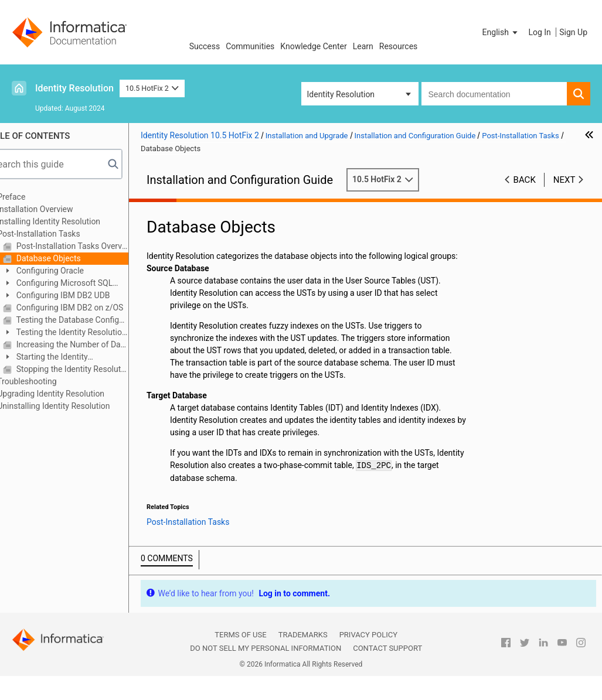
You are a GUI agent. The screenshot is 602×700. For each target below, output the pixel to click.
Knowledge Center (313, 46)
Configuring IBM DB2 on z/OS (91, 308)
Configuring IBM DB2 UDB (84, 295)
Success (205, 46)
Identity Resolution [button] (341, 94)
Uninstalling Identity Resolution (76, 406)
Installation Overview (57, 209)
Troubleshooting (49, 381)
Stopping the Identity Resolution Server (93, 369)
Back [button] (525, 180)
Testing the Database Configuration (93, 320)
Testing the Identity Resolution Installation (87, 333)
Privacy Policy (368, 647)
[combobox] (494, 94)
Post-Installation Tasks (61, 234)
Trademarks (303, 647)
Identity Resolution (74, 88)
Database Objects (69, 258)
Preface (33, 197)
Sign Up (573, 32)
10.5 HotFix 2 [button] (152, 88)
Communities (250, 46)
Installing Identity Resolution (71, 221)
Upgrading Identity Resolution (73, 394)
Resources (399, 46)
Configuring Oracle (71, 271)
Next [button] (564, 180)
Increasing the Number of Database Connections (93, 344)
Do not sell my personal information (266, 660)
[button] (501, 32)
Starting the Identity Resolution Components (69, 358)
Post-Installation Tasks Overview (93, 246)
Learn (363, 46)
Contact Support (387, 660)
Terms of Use (240, 647)
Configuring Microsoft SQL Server (80, 284)
